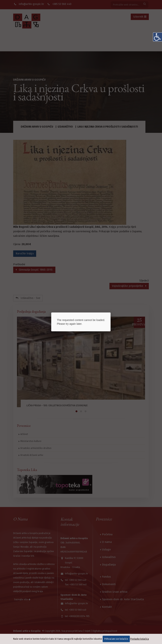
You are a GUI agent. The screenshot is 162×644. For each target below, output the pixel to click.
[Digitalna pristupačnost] (157, 37)
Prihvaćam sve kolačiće (116, 639)
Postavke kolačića (140, 639)
